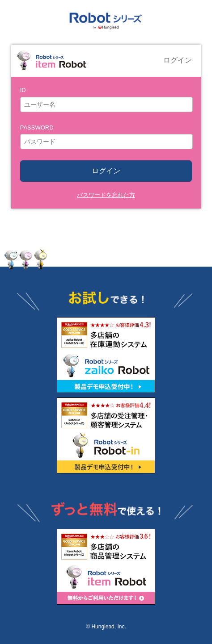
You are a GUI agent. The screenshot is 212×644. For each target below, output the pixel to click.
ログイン (106, 171)
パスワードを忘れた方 (106, 195)
